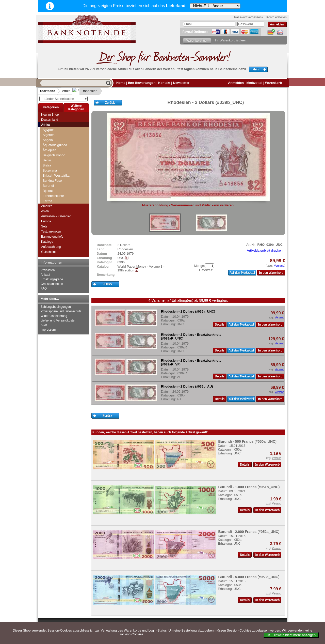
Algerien (49, 135)
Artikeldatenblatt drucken (265, 250)
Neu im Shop (50, 115)
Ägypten (49, 130)
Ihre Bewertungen (142, 83)
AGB (44, 325)
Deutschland (50, 120)
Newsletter (181, 83)
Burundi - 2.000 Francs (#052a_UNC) (249, 532)
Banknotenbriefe (52, 237)
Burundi (48, 186)
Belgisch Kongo (54, 155)
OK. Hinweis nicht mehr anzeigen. (291, 635)
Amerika (47, 206)
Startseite (48, 91)
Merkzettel (255, 83)
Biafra (47, 165)
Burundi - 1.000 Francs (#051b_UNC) (249, 487)
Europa (46, 221)
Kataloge (47, 242)
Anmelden (236, 83)
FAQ (44, 288)
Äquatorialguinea (55, 145)
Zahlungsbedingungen (56, 307)
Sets (44, 226)
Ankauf (45, 275)
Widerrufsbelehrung (54, 316)
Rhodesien (85, 91)
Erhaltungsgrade (52, 279)
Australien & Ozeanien (56, 216)
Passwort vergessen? (249, 17)
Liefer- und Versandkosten (58, 320)
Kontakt (164, 83)
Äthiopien (49, 150)
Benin (47, 160)
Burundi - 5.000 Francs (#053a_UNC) (249, 577)
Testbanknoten (51, 232)
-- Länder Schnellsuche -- (64, 99)
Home (121, 83)
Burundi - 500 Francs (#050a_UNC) (247, 441)
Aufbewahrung (51, 247)
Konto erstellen (277, 17)
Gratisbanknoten (52, 284)
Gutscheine (49, 252)
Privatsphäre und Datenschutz (61, 311)
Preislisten (48, 270)
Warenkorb (273, 83)
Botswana (50, 170)
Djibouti (48, 191)
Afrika (66, 91)
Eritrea (47, 201)
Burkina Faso (52, 181)
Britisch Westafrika (56, 175)
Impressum (48, 330)
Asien (45, 211)
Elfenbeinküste (53, 196)
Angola (48, 140)
